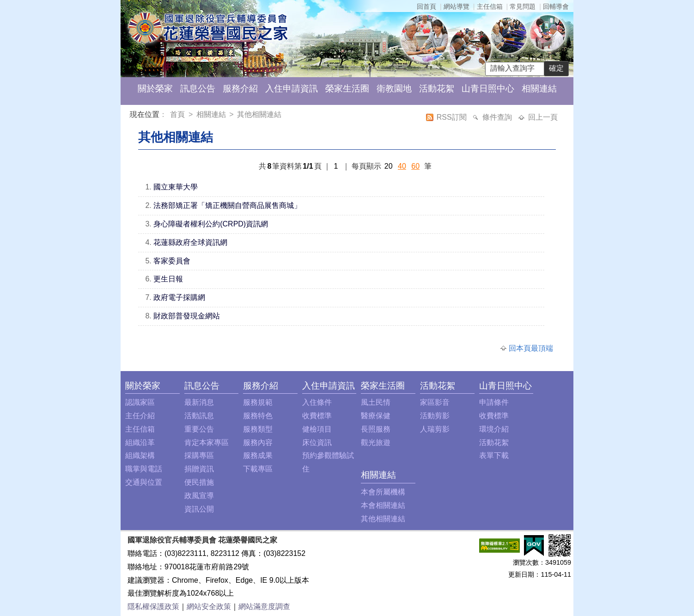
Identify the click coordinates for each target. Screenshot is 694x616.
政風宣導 (199, 496)
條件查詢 (498, 117)
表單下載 (494, 455)
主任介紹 (140, 416)
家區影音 (435, 402)
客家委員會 (172, 261)
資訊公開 (199, 509)
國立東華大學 (176, 187)
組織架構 (140, 455)
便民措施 (199, 482)
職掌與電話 (144, 469)
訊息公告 (198, 88)
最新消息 (199, 402)
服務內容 (258, 442)
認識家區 (140, 402)
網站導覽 (457, 6)
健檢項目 (317, 429)
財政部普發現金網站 (187, 316)
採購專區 (199, 455)
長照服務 (376, 429)
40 (402, 166)
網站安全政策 (209, 607)
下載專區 (258, 469)
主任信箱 (490, 6)
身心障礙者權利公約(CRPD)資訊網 (211, 224)
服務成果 (258, 455)
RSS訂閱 (453, 117)
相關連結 (539, 88)
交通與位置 (144, 482)
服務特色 (258, 416)
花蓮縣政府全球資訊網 (190, 242)
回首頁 (426, 6)
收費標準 (317, 416)
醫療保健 (376, 416)
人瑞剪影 (435, 429)
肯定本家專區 (207, 442)
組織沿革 (140, 442)
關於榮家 (155, 88)
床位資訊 (317, 442)
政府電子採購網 (179, 297)
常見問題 (523, 6)
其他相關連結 (259, 114)
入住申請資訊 (292, 88)
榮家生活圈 (347, 88)
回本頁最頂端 (531, 348)
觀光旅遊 (376, 442)
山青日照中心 (488, 88)
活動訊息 (199, 416)
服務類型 (258, 429)
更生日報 (168, 279)
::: (131, 116)
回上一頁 (543, 117)
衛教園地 (394, 88)
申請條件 (494, 402)
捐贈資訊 (199, 469)
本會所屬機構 (383, 492)
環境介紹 (494, 429)
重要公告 (199, 429)
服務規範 (258, 402)
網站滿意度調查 (264, 607)
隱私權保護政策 (153, 607)
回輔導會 (556, 6)
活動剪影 (435, 416)
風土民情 (376, 402)
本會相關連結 (383, 505)
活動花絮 (437, 88)
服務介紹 (240, 88)
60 (415, 166)
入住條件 (317, 402)
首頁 (178, 114)
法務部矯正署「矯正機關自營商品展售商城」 (227, 205)
